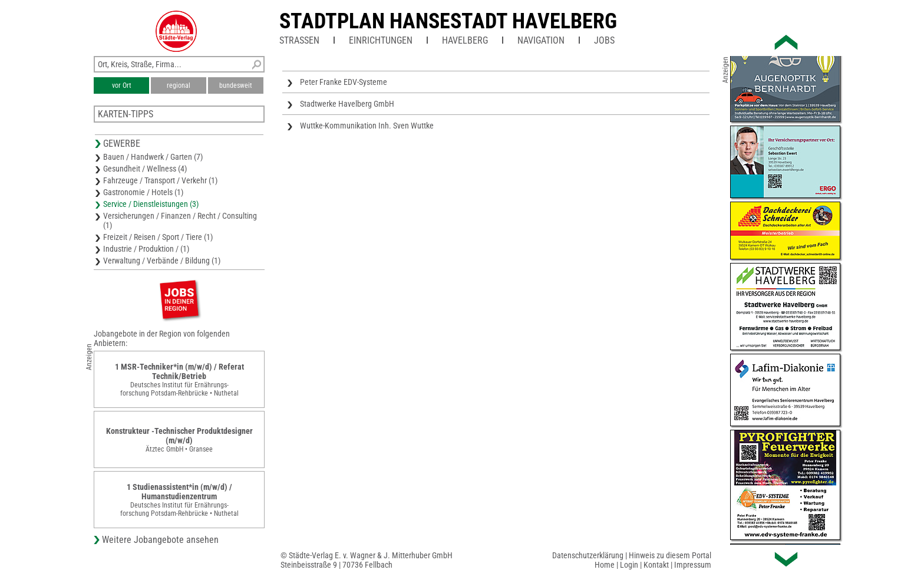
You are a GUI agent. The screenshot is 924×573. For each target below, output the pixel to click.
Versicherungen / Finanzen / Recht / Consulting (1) (180, 220)
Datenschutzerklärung (588, 555)
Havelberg (465, 40)
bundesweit (236, 85)
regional (179, 85)
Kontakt (656, 565)
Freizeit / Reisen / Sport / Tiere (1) (158, 237)
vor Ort (122, 85)
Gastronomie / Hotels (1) (143, 192)
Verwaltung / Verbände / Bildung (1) (162, 261)
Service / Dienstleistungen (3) (151, 204)
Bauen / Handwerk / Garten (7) (153, 157)
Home (605, 565)
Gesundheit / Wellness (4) (145, 169)
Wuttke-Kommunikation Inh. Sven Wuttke (367, 126)
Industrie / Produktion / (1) (146, 249)
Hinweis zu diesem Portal (670, 555)
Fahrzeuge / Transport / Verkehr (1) (160, 180)
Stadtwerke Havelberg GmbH (347, 104)
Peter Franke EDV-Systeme (344, 82)
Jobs (604, 40)
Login (629, 565)
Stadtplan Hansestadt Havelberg (448, 21)
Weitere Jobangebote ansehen (160, 540)
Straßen (299, 40)
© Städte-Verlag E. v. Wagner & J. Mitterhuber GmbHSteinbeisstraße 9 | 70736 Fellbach (367, 560)
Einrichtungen (381, 40)
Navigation (541, 40)
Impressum (693, 565)
